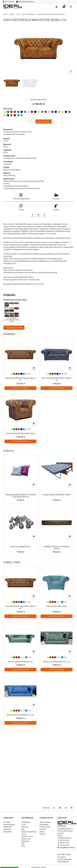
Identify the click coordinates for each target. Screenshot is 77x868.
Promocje (7, 822)
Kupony (42, 834)
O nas (24, 825)
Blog (23, 846)
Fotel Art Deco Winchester (57, 620)
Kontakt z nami (27, 836)
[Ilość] (30, 122)
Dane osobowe (45, 822)
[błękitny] (60, 616)
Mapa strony (26, 839)
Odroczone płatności (29, 832)
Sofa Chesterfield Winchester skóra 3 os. (57, 393)
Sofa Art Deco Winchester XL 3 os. (21, 729)
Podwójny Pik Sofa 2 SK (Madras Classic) (57, 562)
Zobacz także (12, 577)
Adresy (42, 832)
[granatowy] (21, 388)
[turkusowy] (19, 388)
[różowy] (26, 388)
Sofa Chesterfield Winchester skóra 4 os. (21, 393)
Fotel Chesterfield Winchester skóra (20, 448)
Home (5, 14)
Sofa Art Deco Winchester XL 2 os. (57, 676)
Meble (12, 14)
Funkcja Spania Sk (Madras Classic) (57, 509)
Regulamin (25, 841)
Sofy (18, 14)
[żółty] (12, 388)
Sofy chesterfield (28, 14)
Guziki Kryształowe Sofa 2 (21, 561)
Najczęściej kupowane (7, 828)
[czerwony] (17, 388)
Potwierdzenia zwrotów (45, 828)
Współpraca (26, 822)
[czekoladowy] (55, 616)
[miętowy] (57, 616)
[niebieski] (24, 388)
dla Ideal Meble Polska (39, 100)
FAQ (23, 843)
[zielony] (14, 388)
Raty (23, 829)
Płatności (25, 827)
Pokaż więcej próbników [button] (14, 342)
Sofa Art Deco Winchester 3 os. (21, 676)
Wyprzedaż (7, 832)
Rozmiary (9, 348)
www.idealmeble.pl (64, 838)
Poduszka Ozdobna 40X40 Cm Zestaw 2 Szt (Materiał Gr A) (21, 510)
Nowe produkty (9, 825)
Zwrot (24, 834)
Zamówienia (44, 825)
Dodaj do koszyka (44, 121)
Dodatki (9, 465)
